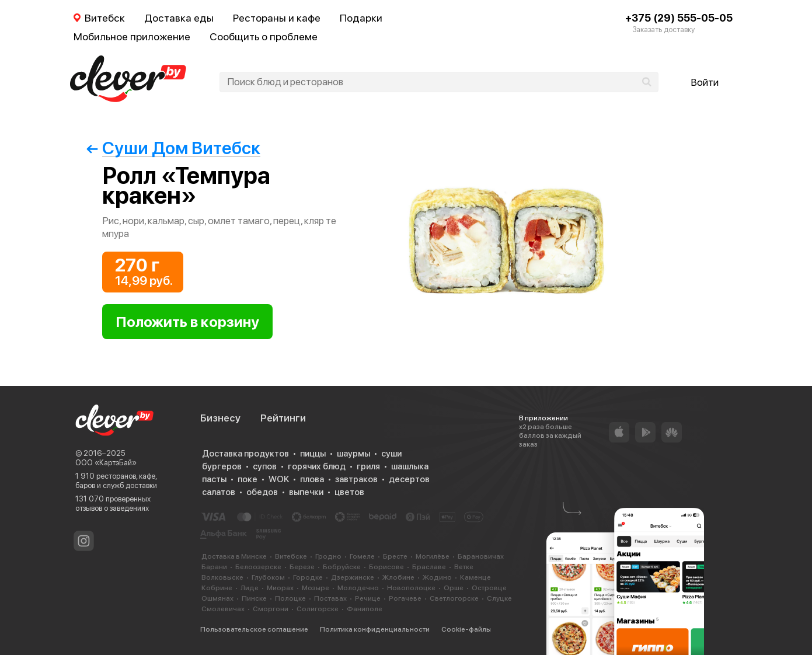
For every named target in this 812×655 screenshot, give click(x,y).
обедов (262, 492)
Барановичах (481, 556)
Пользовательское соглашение (254, 629)
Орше (454, 588)
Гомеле (362, 556)
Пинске (254, 598)
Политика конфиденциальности (375, 629)
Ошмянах (217, 598)
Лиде (250, 588)
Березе (302, 567)
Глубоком (268, 577)
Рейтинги (283, 418)
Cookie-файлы (466, 629)
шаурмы (353, 454)
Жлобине (398, 577)
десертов (409, 479)
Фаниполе (365, 609)
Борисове (386, 567)
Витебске (291, 556)
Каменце (475, 577)
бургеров (222, 466)
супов (265, 466)
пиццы (313, 454)
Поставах (330, 598)
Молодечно (358, 588)
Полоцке (290, 598)
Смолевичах (223, 609)
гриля (368, 466)
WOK (279, 479)
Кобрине (217, 588)
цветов (349, 492)
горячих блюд (317, 466)
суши (391, 454)
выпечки (306, 492)
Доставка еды (179, 18)
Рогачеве (405, 598)
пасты (214, 479)
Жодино (437, 577)
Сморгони (271, 609)
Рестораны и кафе (277, 18)
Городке (308, 577)
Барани (214, 567)
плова (312, 479)
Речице (368, 598)
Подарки (361, 18)
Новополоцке (411, 588)
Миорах (280, 588)
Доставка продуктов (245, 454)
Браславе (429, 567)
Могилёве (433, 556)
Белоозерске (258, 567)
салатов (219, 492)
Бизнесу (220, 418)
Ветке (464, 567)
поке (248, 479)
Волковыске (222, 577)
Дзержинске (353, 577)
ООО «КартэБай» (106, 463)
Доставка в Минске (234, 556)
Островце (489, 588)
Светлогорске (454, 598)
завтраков (356, 479)
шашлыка (410, 466)
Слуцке (499, 598)
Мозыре (316, 588)
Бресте (395, 556)
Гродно (328, 556)
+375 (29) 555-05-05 (679, 18)
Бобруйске (342, 567)
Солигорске (318, 609)
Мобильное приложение (132, 36)
